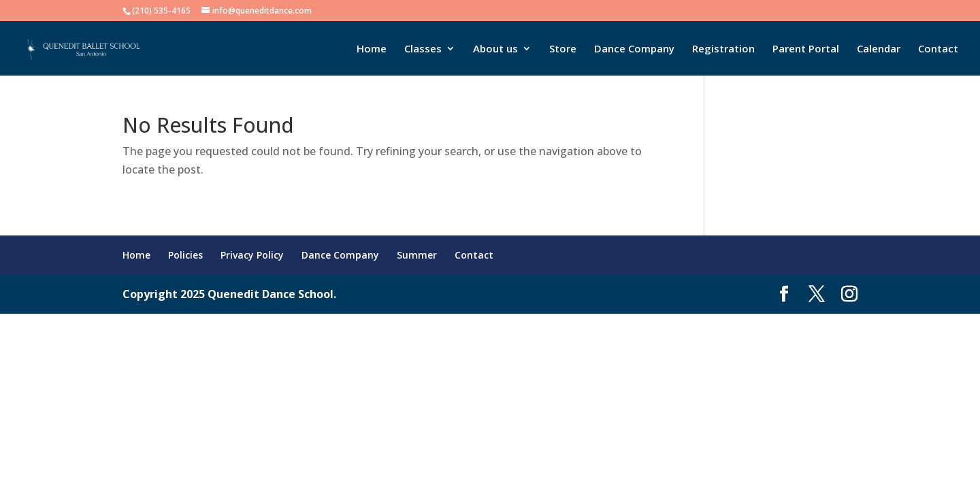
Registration (723, 49)
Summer (417, 255)
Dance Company (634, 49)
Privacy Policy (252, 255)
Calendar (879, 49)
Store (563, 49)
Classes (423, 49)
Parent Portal (806, 49)
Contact (938, 49)
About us (495, 49)
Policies (185, 255)
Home (372, 49)
